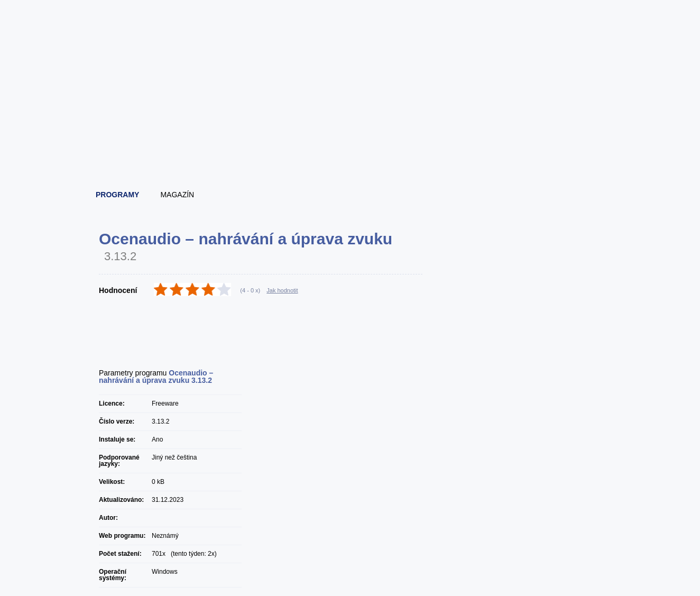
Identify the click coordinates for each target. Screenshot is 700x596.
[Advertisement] (351, 153)
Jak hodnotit (282, 290)
